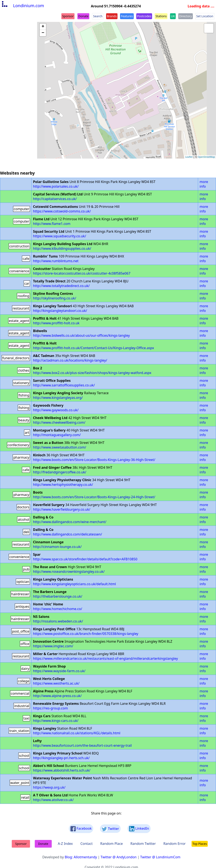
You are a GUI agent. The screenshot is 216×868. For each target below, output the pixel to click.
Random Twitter (143, 844)
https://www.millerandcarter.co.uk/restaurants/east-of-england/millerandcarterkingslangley (106, 658)
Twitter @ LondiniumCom (160, 857)
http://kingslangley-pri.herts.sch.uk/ (61, 758)
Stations (161, 16)
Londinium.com (22, 6)
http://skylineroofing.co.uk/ (55, 298)
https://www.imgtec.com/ (53, 646)
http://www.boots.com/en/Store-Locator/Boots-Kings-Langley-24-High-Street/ (94, 497)
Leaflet (189, 157)
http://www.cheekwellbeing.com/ (59, 422)
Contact (86, 844)
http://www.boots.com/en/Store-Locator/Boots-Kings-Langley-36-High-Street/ (94, 460)
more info (204, 184)
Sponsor (68, 16)
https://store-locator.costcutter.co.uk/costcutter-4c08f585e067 (82, 273)
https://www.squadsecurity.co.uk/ (60, 236)
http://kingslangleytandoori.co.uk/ (60, 311)
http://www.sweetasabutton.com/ (60, 447)
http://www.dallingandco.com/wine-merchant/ (70, 522)
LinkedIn (139, 829)
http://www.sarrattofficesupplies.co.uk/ (64, 385)
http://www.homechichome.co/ (58, 609)
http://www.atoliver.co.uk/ (53, 800)
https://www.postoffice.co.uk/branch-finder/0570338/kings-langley (86, 634)
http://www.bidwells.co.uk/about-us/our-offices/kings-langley (82, 335)
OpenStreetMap (206, 157)
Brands (112, 16)
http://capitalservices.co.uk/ (55, 199)
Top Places (200, 844)
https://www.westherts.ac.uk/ (56, 683)
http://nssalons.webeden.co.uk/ (58, 621)
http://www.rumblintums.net (56, 261)
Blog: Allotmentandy (81, 857)
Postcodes (144, 16)
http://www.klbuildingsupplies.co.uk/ (62, 248)
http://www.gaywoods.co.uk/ (56, 410)
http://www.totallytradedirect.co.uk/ (61, 286)
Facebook (81, 829)
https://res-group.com (51, 708)
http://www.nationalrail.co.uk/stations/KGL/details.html (77, 733)
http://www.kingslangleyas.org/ (58, 398)
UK (173, 16)
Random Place (111, 844)
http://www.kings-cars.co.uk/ (56, 721)
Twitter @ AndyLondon (119, 857)
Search (98, 16)
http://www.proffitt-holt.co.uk (56, 323)
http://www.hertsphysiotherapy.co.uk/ (63, 485)
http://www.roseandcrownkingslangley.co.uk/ (69, 572)
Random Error (174, 844)
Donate (83, 16)
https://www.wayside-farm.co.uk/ (59, 671)
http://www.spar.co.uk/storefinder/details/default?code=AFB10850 (85, 559)
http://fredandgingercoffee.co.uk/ (60, 472)
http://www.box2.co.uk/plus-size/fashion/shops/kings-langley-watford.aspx (92, 373)
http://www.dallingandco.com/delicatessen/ (68, 534)
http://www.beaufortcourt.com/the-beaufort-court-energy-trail (82, 745)
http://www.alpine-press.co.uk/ (57, 696)
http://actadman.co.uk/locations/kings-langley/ (70, 360)
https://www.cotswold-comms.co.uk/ (62, 211)
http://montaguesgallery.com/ (57, 435)
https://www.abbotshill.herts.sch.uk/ (62, 770)
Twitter (110, 829)
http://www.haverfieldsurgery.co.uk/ (62, 509)
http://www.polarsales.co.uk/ (56, 186)
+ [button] (43, 27)
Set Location (205, 16)
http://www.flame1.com (52, 224)
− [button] (43, 33)
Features (127, 16)
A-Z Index (65, 844)
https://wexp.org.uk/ (49, 787)
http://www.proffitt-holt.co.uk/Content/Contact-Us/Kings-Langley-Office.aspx (94, 348)
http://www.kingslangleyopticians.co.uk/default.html (75, 584)
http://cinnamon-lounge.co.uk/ (57, 547)
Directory (185, 16)
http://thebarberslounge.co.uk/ (58, 596)
